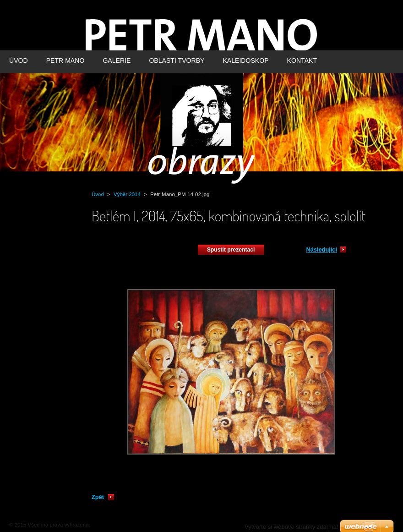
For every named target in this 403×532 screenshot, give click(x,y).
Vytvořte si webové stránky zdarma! (291, 527)
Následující (321, 250)
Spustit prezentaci (231, 250)
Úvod (98, 194)
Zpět (98, 497)
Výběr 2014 (127, 194)
